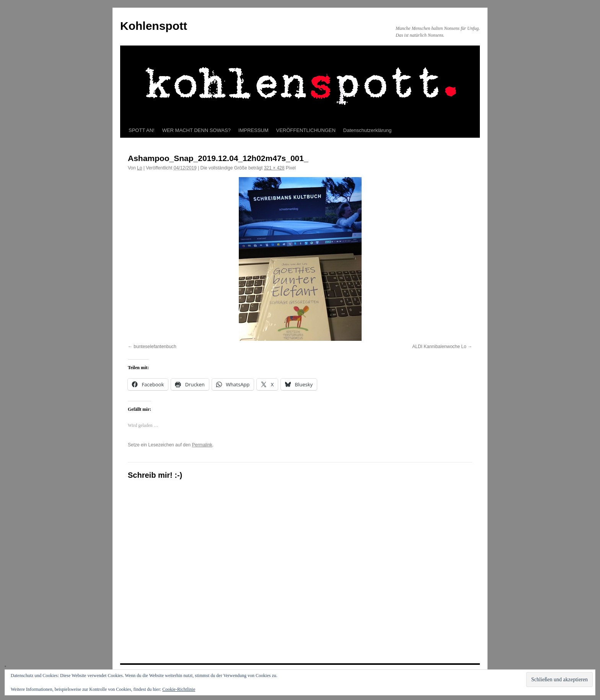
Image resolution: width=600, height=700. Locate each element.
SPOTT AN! (142, 130)
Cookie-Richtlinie (179, 689)
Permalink (202, 445)
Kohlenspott (154, 26)
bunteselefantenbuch (155, 347)
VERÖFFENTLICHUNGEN (306, 130)
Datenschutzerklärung (367, 130)
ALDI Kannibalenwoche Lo (439, 347)
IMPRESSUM (254, 130)
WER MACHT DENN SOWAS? (196, 130)
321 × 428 (274, 168)
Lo (139, 168)
